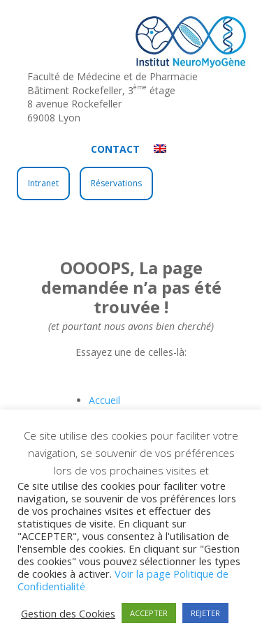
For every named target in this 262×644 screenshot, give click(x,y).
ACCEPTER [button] (149, 613)
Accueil (104, 400)
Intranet (43, 183)
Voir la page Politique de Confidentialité (123, 580)
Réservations (116, 183)
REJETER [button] (205, 613)
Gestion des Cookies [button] (68, 613)
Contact (115, 149)
